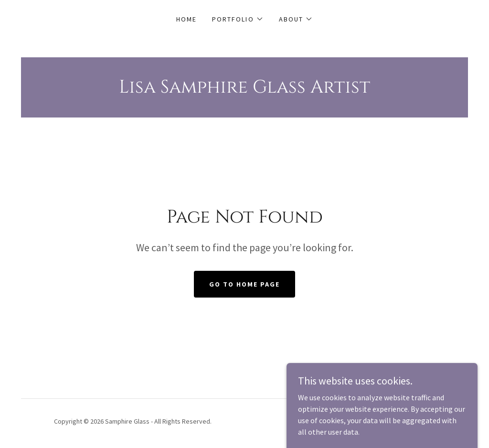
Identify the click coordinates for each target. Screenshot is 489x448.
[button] (238, 19)
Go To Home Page (244, 284)
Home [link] (186, 19)
